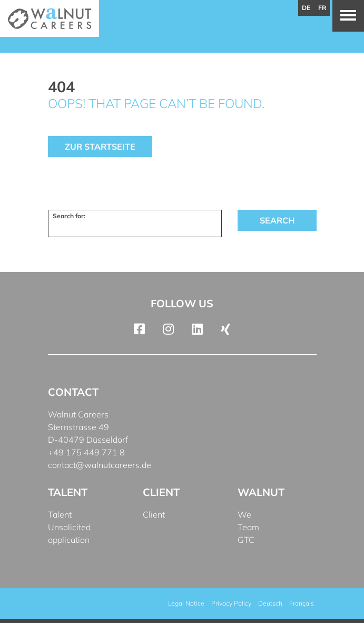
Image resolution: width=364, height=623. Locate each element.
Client (154, 514)
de (306, 8)
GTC (246, 540)
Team (248, 527)
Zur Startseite (100, 147)
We (244, 514)
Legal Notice (186, 603)
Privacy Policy (231, 603)
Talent (60, 514)
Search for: (69, 216)
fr (322, 8)
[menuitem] (270, 603)
